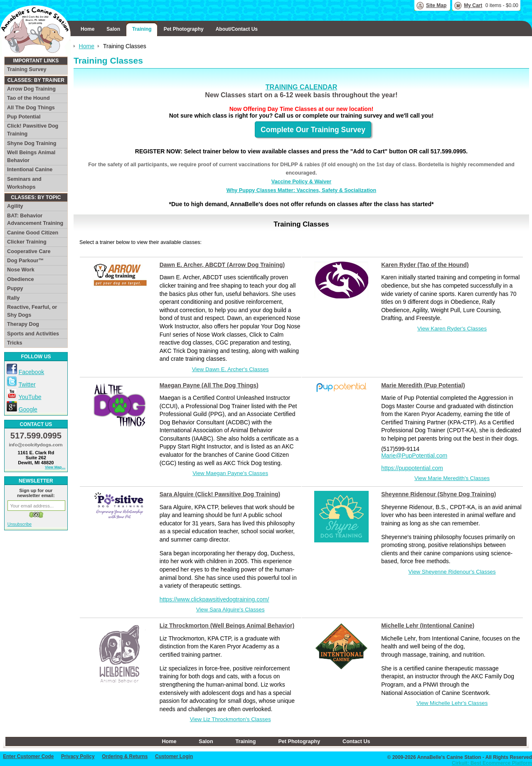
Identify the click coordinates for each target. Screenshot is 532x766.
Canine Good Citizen (33, 233)
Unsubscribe (20, 524)
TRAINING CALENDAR (302, 87)
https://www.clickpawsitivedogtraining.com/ (214, 599)
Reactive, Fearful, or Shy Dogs (32, 311)
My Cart (473, 5)
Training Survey (27, 69)
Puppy (15, 288)
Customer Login (174, 756)
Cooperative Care (29, 251)
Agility (15, 206)
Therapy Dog (23, 324)
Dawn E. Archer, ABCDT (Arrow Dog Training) (222, 265)
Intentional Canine (30, 170)
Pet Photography (184, 29)
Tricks (15, 343)
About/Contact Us (237, 29)
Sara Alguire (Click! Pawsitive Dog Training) (220, 494)
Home (87, 29)
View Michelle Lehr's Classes (452, 703)
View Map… (55, 467)
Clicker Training (27, 242)
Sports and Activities (33, 334)
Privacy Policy (78, 756)
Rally (13, 298)
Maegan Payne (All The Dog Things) (209, 385)
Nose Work (21, 270)
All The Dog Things (31, 108)
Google (28, 409)
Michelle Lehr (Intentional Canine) (428, 626)
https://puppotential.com (412, 468)
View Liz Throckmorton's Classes (230, 719)
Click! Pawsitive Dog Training (33, 130)
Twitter (27, 384)
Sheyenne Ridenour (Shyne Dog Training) (438, 494)
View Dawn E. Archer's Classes (230, 369)
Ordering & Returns (125, 756)
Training (142, 29)
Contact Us (356, 741)
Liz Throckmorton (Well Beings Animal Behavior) (227, 626)
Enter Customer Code (28, 756)
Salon (113, 29)
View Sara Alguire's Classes (230, 610)
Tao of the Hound (28, 98)
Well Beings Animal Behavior (31, 156)
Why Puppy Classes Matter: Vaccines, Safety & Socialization (301, 190)
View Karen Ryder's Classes (452, 329)
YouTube (30, 397)
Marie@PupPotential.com (414, 456)
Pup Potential (24, 117)
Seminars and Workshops (24, 183)
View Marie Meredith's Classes (452, 478)
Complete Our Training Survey (313, 130)
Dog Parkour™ (25, 261)
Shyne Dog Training (32, 143)
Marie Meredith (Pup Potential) (423, 385)
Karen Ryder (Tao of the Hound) (425, 265)
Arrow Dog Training (31, 89)
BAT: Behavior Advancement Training (35, 220)
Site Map (436, 5)
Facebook (31, 372)
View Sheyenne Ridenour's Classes (452, 572)
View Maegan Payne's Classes (230, 473)
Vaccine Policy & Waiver (301, 182)
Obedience (20, 279)
